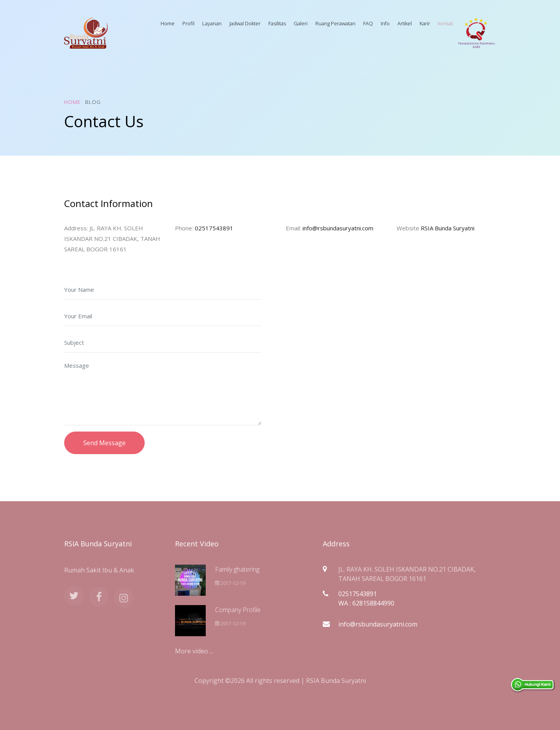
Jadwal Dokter (245, 23)
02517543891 (214, 228)
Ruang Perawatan (335, 23)
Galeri (301, 23)
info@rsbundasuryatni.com (338, 228)
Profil (188, 23)
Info (385, 23)
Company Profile (238, 610)
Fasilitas (277, 23)
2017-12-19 (230, 583)
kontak (445, 23)
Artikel (405, 23)
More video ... (194, 651)
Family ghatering (237, 569)
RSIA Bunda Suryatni (448, 228)
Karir (425, 23)
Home (168, 23)
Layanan (212, 23)
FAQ (368, 23)
